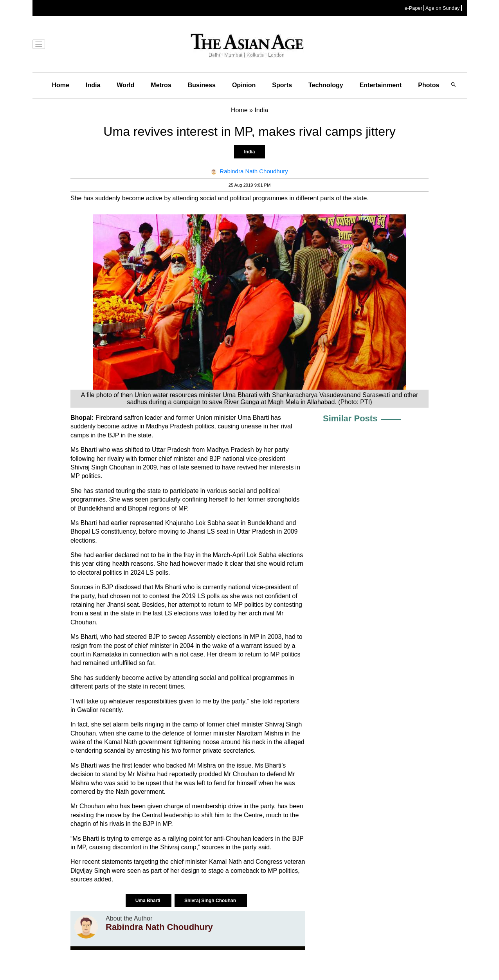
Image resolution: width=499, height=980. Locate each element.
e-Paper (413, 8)
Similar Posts (350, 418)
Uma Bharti (149, 901)
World (125, 85)
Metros (161, 85)
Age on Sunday (443, 8)
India (93, 85)
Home (61, 85)
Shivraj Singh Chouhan (211, 901)
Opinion (244, 85)
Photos (429, 85)
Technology (326, 85)
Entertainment (381, 85)
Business (202, 85)
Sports (282, 85)
